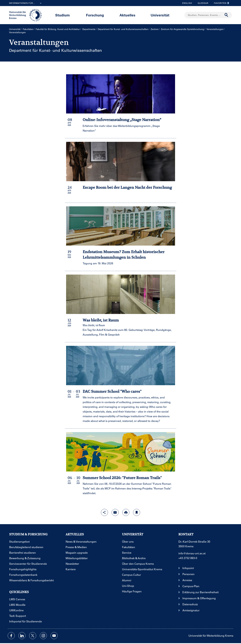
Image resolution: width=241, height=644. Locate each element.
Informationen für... (26, 3)
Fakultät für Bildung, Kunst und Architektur (58, 29)
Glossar (202, 3)
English (187, 3)
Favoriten (221, 3)
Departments (89, 29)
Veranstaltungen (215, 29)
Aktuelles (127, 15)
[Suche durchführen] (226, 15)
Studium (63, 15)
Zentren (155, 29)
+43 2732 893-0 (188, 558)
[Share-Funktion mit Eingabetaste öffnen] (104, 512)
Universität (160, 15)
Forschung (95, 15)
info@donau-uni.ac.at (192, 553)
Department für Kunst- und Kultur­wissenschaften (123, 29)
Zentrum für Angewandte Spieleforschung (182, 29)
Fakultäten (28, 29)
